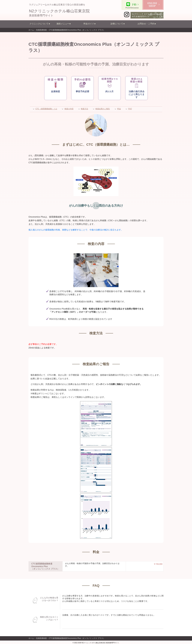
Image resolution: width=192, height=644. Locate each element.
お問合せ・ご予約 (146, 24)
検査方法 (84, 109)
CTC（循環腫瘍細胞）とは (46, 109)
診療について (117, 24)
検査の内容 (69, 109)
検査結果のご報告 (103, 109)
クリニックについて (39, 24)
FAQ (130, 109)
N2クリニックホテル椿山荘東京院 (59, 11)
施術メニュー (63, 24)
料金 (119, 109)
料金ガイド (89, 24)
